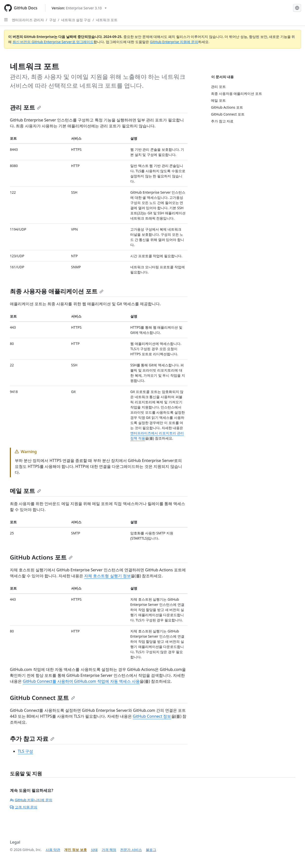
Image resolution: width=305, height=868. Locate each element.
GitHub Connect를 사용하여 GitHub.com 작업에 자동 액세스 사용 (81, 681)
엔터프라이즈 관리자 (28, 20)
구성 (53, 20)
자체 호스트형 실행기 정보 (107, 576)
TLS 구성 (25, 751)
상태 (94, 850)
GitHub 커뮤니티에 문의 (31, 800)
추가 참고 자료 (32, 739)
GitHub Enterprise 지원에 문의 (174, 42)
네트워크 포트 (107, 20)
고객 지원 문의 (24, 807)
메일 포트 (25, 491)
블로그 (151, 850)
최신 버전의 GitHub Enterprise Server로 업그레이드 (53, 42)
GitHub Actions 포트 (41, 557)
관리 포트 (25, 107)
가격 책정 (109, 850)
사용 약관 (53, 850)
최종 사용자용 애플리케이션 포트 (57, 291)
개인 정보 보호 (75, 850)
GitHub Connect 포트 (42, 698)
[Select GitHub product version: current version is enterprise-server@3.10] (79, 8)
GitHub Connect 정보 (152, 716)
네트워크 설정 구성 (76, 20)
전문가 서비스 (131, 850)
